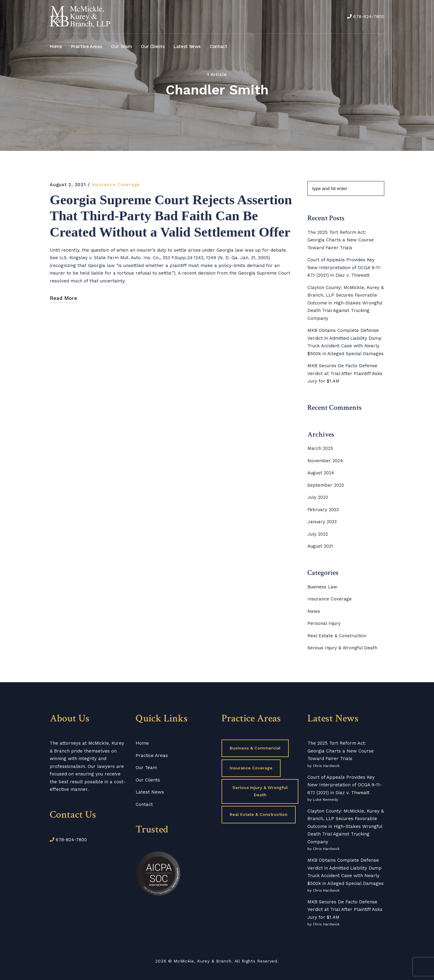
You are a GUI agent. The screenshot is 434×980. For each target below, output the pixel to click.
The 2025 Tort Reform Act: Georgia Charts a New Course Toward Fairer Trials (341, 240)
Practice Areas (87, 46)
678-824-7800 (369, 17)
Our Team (121, 46)
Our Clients (153, 46)
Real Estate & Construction (337, 636)
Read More (63, 319)
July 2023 (318, 497)
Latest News (187, 46)
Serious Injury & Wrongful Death (342, 648)
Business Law (322, 587)
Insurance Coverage (116, 185)
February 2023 (323, 510)
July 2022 (318, 534)
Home (56, 46)
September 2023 (326, 485)
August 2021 (320, 546)
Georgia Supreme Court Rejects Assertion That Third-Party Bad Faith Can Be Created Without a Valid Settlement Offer (168, 227)
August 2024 (321, 473)
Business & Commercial (255, 748)
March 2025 (320, 448)
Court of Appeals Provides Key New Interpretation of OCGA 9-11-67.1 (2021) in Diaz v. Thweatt (345, 267)
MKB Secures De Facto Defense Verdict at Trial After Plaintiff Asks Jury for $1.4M (345, 373)
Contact (218, 46)
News (314, 611)
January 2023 (322, 522)
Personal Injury (324, 623)
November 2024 (325, 461)
